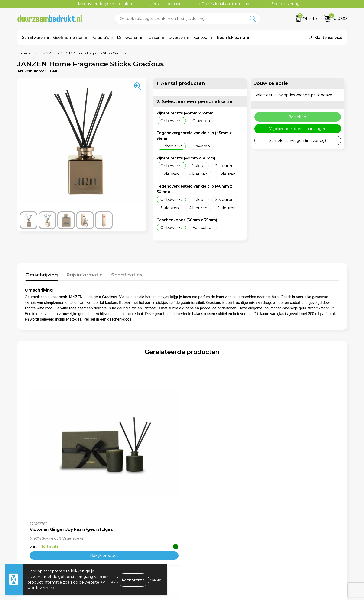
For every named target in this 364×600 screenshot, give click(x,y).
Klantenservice (325, 37)
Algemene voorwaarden (292, 530)
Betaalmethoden (204, 537)
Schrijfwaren (34, 37)
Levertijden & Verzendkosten (215, 544)
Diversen (177, 37)
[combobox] (180, 19)
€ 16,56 (44, 466)
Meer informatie (108, 579)
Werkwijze (116, 544)
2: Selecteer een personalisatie (194, 101)
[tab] (41, 275)
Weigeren (156, 579)
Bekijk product (64, 475)
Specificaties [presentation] (123, 274)
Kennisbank (117, 552)
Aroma (54, 53)
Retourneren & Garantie (210, 552)
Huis (41, 53)
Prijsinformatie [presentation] (82, 274)
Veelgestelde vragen (125, 537)
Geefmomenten (68, 37)
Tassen (154, 37)
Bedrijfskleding (231, 37)
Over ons (114, 530)
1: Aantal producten (181, 83)
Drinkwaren (128, 37)
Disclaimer (279, 552)
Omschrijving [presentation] (41, 274)
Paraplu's (100, 37)
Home (22, 53)
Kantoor (201, 37)
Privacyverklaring (286, 544)
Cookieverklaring (285, 537)
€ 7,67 (200, 470)
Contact (195, 530)
